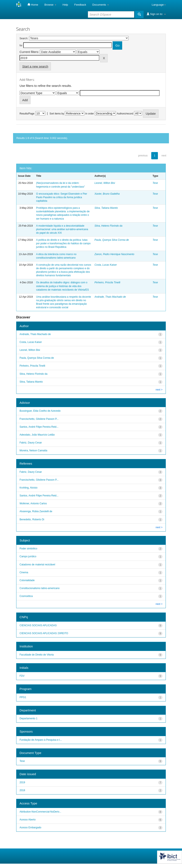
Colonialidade (27, 580)
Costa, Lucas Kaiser (106, 265)
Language (159, 5)
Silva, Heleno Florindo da (108, 226)
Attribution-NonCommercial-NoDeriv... (40, 812)
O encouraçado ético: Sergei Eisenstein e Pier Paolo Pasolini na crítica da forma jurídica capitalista (62, 197)
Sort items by (57, 114)
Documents (101, 5)
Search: (24, 38)
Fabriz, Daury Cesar (31, 443)
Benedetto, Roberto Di (32, 519)
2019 (22, 782)
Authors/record (125, 114)
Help (65, 5)
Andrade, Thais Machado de (110, 297)
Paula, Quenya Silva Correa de (112, 240)
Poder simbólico (28, 549)
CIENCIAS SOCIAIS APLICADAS (38, 625)
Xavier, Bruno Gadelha (107, 194)
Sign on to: (156, 14)
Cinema (24, 572)
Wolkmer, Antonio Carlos (33, 503)
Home (33, 5)
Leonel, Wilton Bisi (105, 183)
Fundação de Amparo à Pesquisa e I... (41, 740)
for (21, 45)
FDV (22, 676)
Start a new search (35, 66)
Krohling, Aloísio (28, 488)
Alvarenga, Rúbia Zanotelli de (36, 511)
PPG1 (23, 697)
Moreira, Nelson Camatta (33, 451)
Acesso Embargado (30, 827)
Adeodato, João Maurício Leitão (37, 435)
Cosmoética (26, 596)
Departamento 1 (28, 718)
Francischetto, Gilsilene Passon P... (39, 419)
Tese (155, 183)
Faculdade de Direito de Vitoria (37, 655)
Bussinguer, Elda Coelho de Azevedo (40, 411)
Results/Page (27, 114)
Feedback (80, 5)
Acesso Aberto (28, 820)
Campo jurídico (28, 556)
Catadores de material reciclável (37, 565)
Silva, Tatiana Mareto (106, 208)
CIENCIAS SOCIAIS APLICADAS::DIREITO (44, 633)
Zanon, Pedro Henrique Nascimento (114, 254)
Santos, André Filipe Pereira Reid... (39, 427)
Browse (50, 5)
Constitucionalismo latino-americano (40, 588)
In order (90, 114)
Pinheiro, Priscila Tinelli (107, 282)
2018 (22, 790)
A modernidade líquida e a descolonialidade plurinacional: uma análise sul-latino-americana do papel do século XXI (62, 229)
